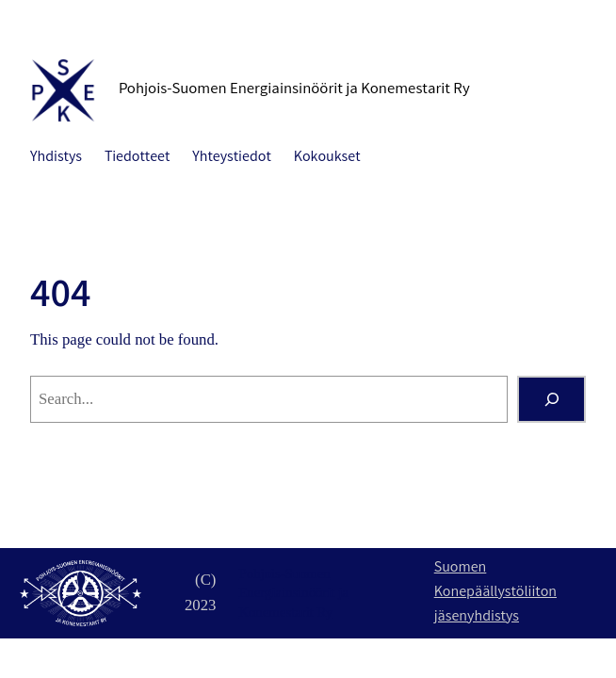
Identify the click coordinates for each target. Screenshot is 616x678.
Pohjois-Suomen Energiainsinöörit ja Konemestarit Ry (294, 90)
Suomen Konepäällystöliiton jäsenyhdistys (495, 592)
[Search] (551, 399)
